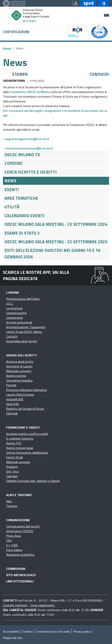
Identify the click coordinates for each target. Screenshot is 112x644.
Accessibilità (11, 631)
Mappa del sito (13, 638)
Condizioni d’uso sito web (53, 631)
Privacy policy (82, 631)
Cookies (28, 631)
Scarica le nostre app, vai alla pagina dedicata (36, 275)
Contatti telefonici (15, 605)
